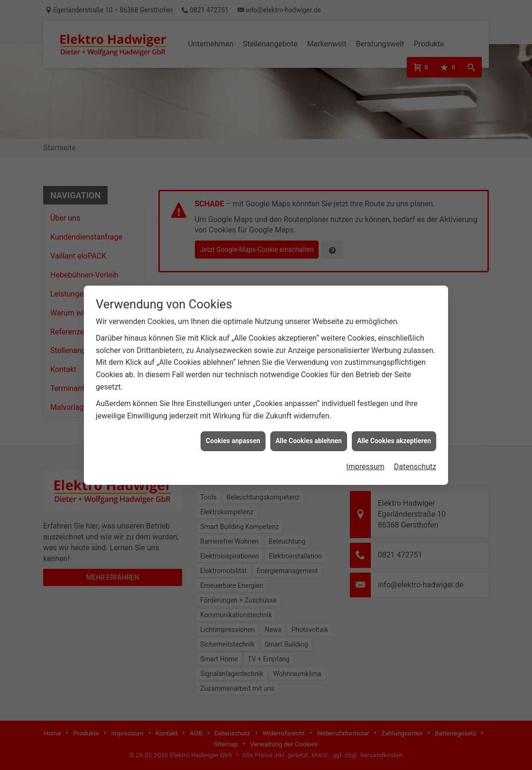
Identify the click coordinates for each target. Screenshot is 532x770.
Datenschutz (415, 459)
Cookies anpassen (233, 433)
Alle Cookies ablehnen (309, 433)
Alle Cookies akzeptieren (394, 433)
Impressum (365, 459)
